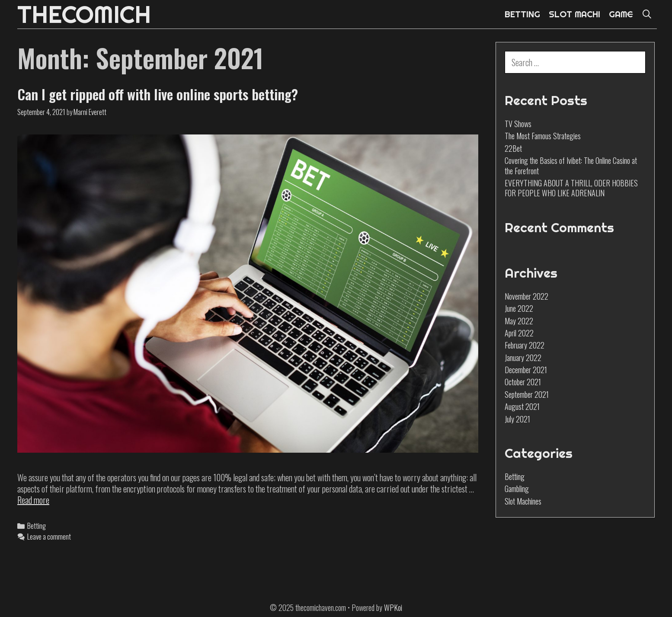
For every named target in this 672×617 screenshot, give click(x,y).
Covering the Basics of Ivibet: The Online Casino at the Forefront (571, 165)
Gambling (517, 489)
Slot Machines (523, 501)
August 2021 (522, 406)
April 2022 (519, 333)
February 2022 (525, 345)
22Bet (513, 148)
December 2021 (526, 370)
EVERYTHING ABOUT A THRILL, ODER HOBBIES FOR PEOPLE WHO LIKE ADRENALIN (571, 188)
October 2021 (523, 382)
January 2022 (523, 358)
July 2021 (517, 419)
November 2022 (526, 296)
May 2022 (519, 321)
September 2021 (527, 394)
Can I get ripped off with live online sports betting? (158, 94)
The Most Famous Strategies (543, 136)
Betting (37, 526)
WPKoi (393, 607)
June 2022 (519, 308)
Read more (33, 500)
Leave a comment (49, 536)
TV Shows (518, 124)
